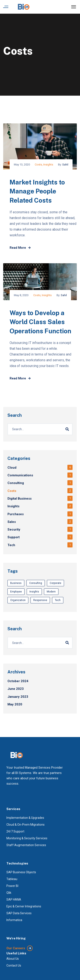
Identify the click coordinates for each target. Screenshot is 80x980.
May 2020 (15, 704)
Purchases (16, 514)
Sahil (65, 165)
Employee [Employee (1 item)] (16, 592)
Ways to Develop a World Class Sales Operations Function (40, 322)
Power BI (12, 886)
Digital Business (20, 499)
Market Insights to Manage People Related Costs (37, 191)
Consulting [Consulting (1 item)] (36, 583)
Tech (11, 545)
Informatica (14, 920)
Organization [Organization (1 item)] (18, 600)
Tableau (12, 879)
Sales (12, 522)
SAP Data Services (19, 913)
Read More (20, 248)
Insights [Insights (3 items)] (34, 592)
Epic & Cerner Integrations (24, 906)
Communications (20, 475)
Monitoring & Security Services (27, 838)
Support (14, 537)
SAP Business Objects (21, 872)
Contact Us (14, 965)
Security (14, 529)
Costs (38, 165)
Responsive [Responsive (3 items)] (40, 600)
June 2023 (16, 689)
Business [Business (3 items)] (16, 583)
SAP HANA (14, 900)
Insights (48, 165)
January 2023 (18, 697)
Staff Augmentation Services (26, 845)
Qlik (9, 893)
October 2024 (18, 681)
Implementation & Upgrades (25, 818)
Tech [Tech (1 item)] (58, 600)
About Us (13, 959)
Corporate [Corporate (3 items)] (55, 583)
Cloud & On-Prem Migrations (25, 825)
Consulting (16, 483)
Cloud (12, 468)
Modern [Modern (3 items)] (51, 592)
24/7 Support (15, 831)
